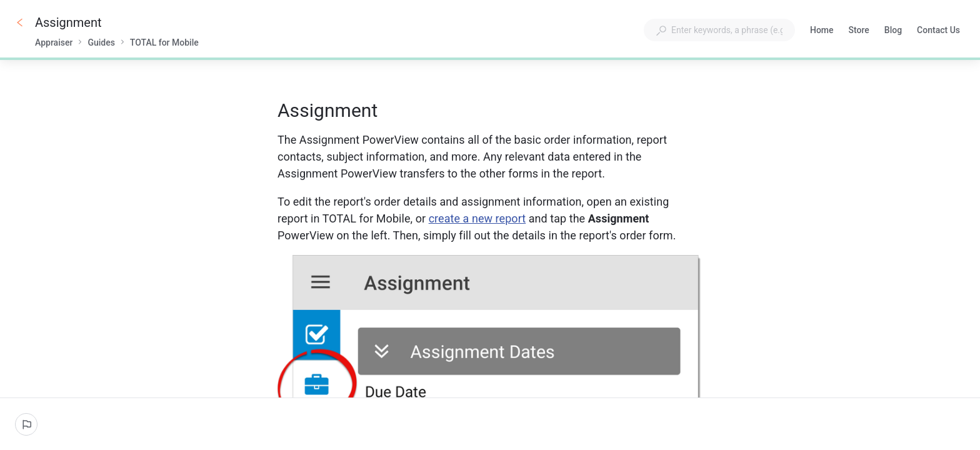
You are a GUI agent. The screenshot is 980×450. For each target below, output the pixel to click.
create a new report (477, 218)
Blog (893, 31)
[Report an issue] (26, 424)
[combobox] (719, 30)
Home (822, 31)
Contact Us (938, 31)
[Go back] (20, 22)
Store (859, 31)
